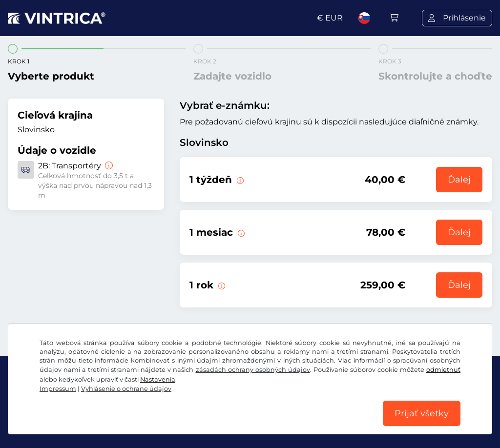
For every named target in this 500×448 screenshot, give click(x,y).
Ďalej (459, 180)
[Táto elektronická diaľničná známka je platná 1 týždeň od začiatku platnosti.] (239, 180)
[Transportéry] (108, 166)
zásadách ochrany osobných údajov (253, 370)
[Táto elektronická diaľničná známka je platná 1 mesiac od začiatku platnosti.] (240, 232)
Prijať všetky (422, 413)
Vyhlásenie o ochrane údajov (126, 389)
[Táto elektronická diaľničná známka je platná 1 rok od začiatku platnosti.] (221, 285)
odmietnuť (443, 370)
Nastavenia (158, 379)
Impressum (58, 389)
